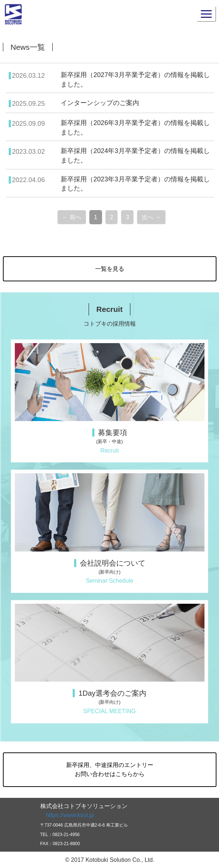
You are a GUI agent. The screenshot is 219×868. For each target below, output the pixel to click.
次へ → (151, 217)
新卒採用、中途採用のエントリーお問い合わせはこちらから (110, 770)
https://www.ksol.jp (70, 815)
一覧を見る (110, 269)
